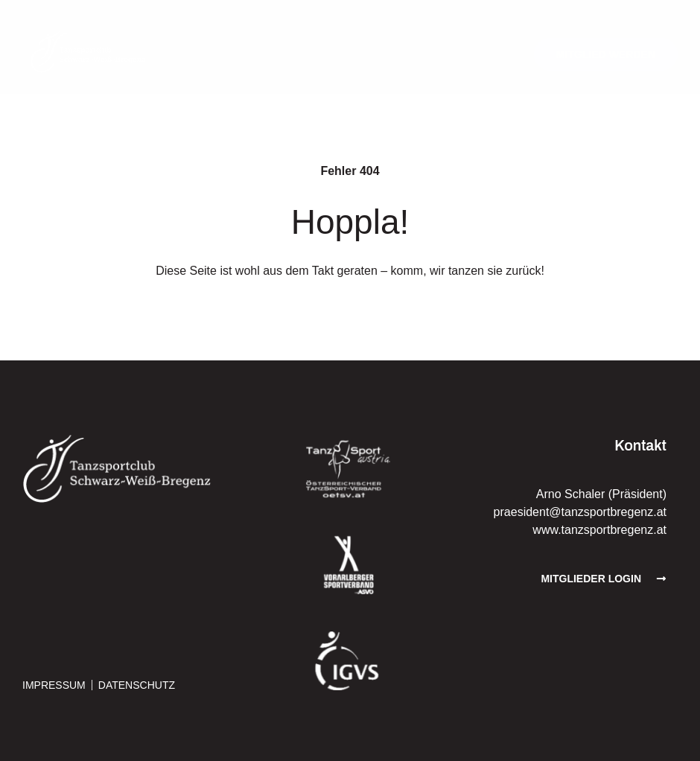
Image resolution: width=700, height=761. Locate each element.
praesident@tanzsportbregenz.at (580, 512)
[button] (301, 52)
